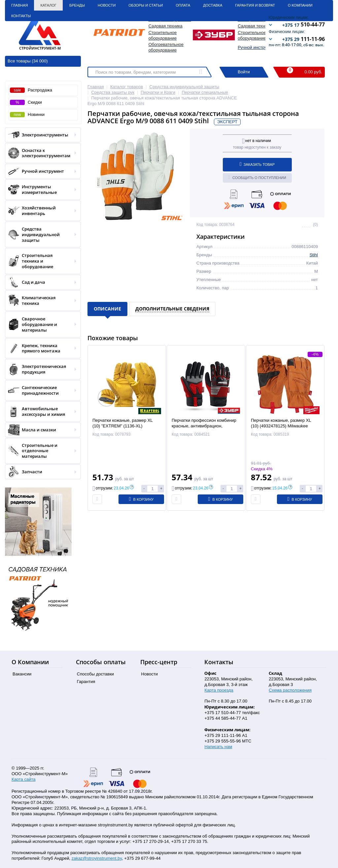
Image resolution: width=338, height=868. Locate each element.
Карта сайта (23, 779)
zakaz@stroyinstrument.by (97, 858)
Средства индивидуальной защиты (41, 235)
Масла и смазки (41, 430)
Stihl (314, 255)
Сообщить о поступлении (257, 177)
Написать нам (218, 747)
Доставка (213, 5)
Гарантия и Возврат (255, 5)
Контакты (21, 16)
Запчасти (41, 472)
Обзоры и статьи (146, 5)
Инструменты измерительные (41, 190)
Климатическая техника (41, 301)
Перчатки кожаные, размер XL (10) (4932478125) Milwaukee (281, 423)
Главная (19, 5)
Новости (107, 5)
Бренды (77, 5)
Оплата (183, 5)
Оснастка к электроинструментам (41, 153)
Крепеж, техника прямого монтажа (41, 348)
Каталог (48, 5)
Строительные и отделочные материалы (41, 451)
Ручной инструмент (257, 47)
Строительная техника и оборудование (41, 261)
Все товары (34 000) (28, 61)
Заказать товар (257, 164)
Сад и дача (41, 282)
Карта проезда (219, 690)
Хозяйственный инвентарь (41, 211)
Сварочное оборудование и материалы (41, 325)
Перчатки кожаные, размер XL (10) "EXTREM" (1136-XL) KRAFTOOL (122, 426)
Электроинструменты (41, 135)
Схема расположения (290, 690)
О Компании (300, 5)
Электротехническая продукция (41, 369)
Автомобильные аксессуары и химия (41, 412)
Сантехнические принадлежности (41, 390)
